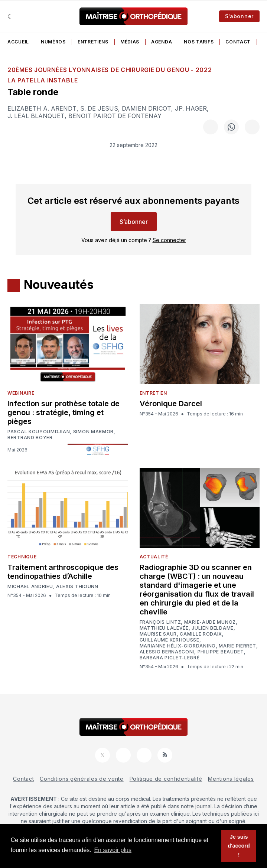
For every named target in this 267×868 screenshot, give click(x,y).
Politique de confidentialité (166, 779)
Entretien (153, 393)
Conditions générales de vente (82, 779)
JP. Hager (191, 108)
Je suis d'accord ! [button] (239, 846)
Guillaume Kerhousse (170, 640)
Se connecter (169, 240)
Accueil (18, 42)
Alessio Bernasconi (167, 652)
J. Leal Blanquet (36, 116)
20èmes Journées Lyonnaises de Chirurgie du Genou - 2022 (110, 70)
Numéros (53, 42)
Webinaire (21, 393)
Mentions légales (231, 779)
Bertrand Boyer (30, 438)
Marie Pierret (237, 646)
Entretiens (93, 42)
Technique (22, 557)
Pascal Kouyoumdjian (39, 432)
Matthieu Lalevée (164, 628)
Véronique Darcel (171, 404)
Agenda (162, 42)
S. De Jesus (99, 108)
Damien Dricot (146, 108)
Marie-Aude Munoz (210, 622)
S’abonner (239, 16)
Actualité (154, 557)
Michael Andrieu (30, 587)
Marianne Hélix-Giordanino (178, 646)
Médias (130, 42)
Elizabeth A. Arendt (42, 108)
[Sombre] (10, 16)
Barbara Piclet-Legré (170, 658)
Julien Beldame (213, 628)
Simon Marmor (93, 432)
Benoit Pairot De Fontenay (115, 116)
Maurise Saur (158, 634)
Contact (238, 42)
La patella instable (43, 80)
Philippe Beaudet (221, 652)
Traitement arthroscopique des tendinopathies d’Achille (63, 572)
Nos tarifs (199, 42)
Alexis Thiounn (77, 587)
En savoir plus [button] (113, 850)
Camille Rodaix (201, 634)
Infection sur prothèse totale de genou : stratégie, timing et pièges (64, 412)
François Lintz (160, 622)
